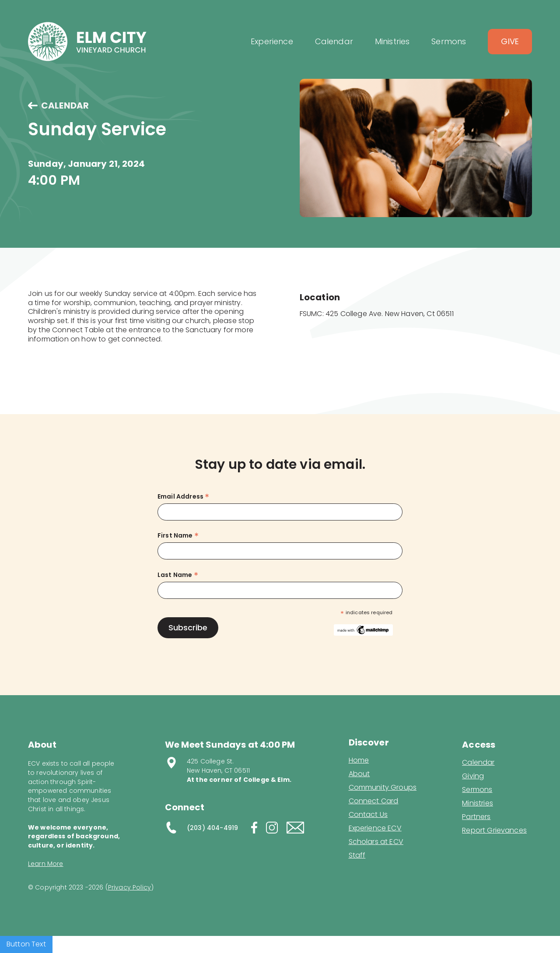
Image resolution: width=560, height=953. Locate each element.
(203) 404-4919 (212, 828)
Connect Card (374, 801)
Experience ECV (375, 828)
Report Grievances (494, 831)
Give (510, 41)
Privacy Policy (129, 887)
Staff (357, 855)
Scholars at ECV (376, 842)
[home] (87, 42)
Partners (476, 817)
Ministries (478, 803)
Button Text (26, 944)
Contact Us (368, 815)
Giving (473, 776)
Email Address (183, 497)
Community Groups (383, 788)
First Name (178, 536)
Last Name (178, 575)
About (359, 774)
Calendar (478, 763)
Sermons (477, 790)
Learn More (46, 864)
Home (359, 760)
